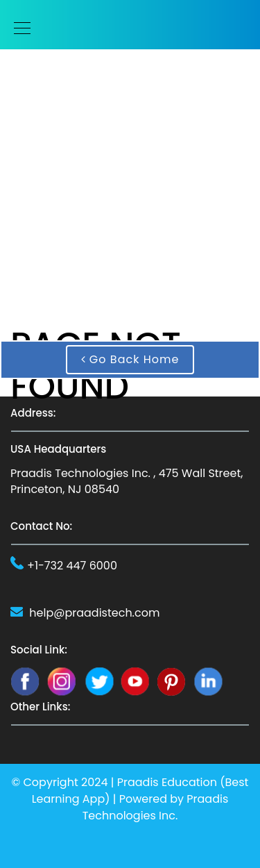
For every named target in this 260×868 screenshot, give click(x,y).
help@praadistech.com (94, 613)
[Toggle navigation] (18, 28)
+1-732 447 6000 (72, 566)
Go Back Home (130, 359)
